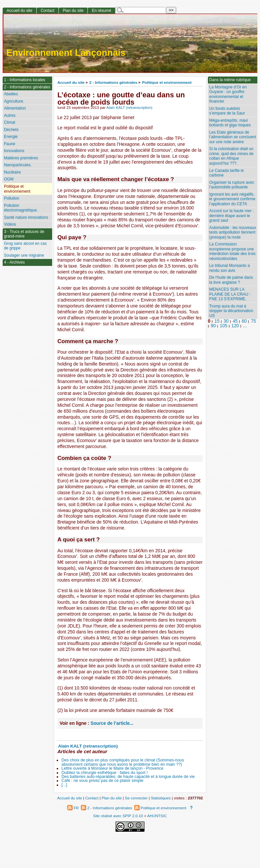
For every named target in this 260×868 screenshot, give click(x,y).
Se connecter (136, 798)
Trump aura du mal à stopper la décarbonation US (231, 311)
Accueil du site (71, 82)
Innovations (14, 151)
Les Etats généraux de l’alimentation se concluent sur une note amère (233, 137)
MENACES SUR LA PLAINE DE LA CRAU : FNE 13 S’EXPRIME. (230, 294)
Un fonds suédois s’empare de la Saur (227, 111)
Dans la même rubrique (230, 80)
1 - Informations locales (25, 80)
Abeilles (11, 94)
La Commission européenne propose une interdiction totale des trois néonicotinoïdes (232, 251)
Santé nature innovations (26, 217)
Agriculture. (14, 101)
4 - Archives (14, 262)
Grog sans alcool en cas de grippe (25, 246)
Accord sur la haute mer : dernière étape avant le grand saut (231, 216)
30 (226, 321)
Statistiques (161, 798)
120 (235, 326)
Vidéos (10, 224)
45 (235, 321)
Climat (10, 122)
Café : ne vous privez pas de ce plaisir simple (102, 781)
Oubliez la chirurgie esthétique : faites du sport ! (104, 773)
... (245, 326)
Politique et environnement (167, 82)
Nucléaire (12, 172)
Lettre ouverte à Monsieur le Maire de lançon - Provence (112, 768)
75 (253, 321)
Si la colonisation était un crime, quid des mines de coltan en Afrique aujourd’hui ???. (231, 156)
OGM (9, 179)
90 (213, 326)
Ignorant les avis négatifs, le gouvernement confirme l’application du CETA (232, 199)
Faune (10, 144)
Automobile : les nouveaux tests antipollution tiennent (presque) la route (233, 232)
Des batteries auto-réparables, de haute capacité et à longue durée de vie (128, 777)
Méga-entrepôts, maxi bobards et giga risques (230, 123)
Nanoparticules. (18, 165)
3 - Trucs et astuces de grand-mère (24, 234)
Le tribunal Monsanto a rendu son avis (229, 268)
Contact (48, 11)
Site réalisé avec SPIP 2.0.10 (118, 816)
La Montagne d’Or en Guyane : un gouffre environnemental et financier (228, 94)
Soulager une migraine (24, 255)
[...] (64, 785)
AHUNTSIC (157, 816)
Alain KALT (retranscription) (129, 108)
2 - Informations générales (113, 82)
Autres (10, 115)
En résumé (101, 11)
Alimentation (15, 108)
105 (224, 326)
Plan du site (73, 11)
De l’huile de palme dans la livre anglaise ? (231, 280)
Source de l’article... (112, 723)
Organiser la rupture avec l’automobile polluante (232, 185)
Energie (11, 137)
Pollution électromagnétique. (21, 208)
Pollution (12, 198)
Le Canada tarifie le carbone (227, 173)
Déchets (11, 130)
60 (244, 321)
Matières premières (21, 158)
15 (217, 321)
